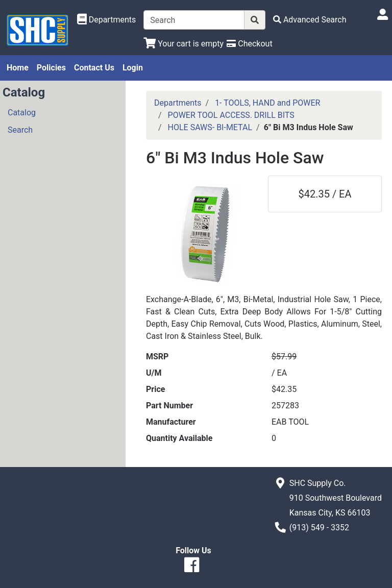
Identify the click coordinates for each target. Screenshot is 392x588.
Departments (178, 103)
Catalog (22, 113)
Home (18, 68)
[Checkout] (249, 44)
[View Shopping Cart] (183, 44)
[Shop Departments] (107, 20)
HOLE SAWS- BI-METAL (210, 127)
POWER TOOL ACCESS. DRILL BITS (231, 115)
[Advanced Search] (310, 20)
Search (20, 130)
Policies (51, 68)
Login (133, 68)
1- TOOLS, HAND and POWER (267, 103)
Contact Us (94, 68)
